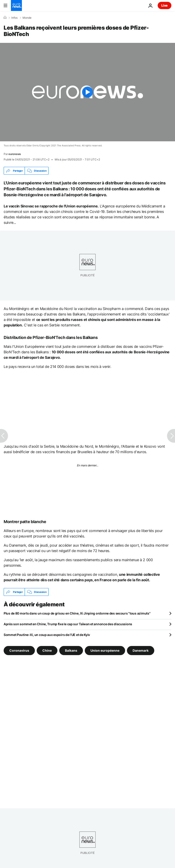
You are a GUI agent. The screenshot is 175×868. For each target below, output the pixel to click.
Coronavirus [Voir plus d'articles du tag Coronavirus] (19, 650)
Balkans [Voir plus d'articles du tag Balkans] (71, 650)
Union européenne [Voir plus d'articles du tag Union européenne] (105, 650)
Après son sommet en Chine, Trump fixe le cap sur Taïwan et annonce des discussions (68, 624)
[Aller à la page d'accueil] (16, 5)
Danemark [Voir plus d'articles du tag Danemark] (141, 650)
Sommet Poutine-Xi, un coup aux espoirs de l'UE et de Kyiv (47, 635)
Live (165, 5)
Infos (14, 18)
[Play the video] (87, 92)
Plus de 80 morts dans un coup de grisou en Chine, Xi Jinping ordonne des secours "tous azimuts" (77, 613)
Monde (27, 18)
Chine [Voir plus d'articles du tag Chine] (47, 650)
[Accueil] (5, 18)
